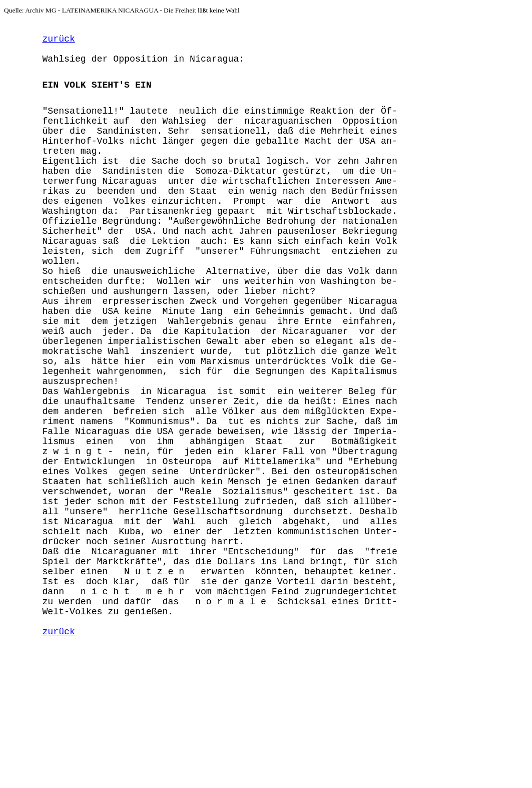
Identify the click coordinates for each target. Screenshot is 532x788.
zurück (58, 42)
